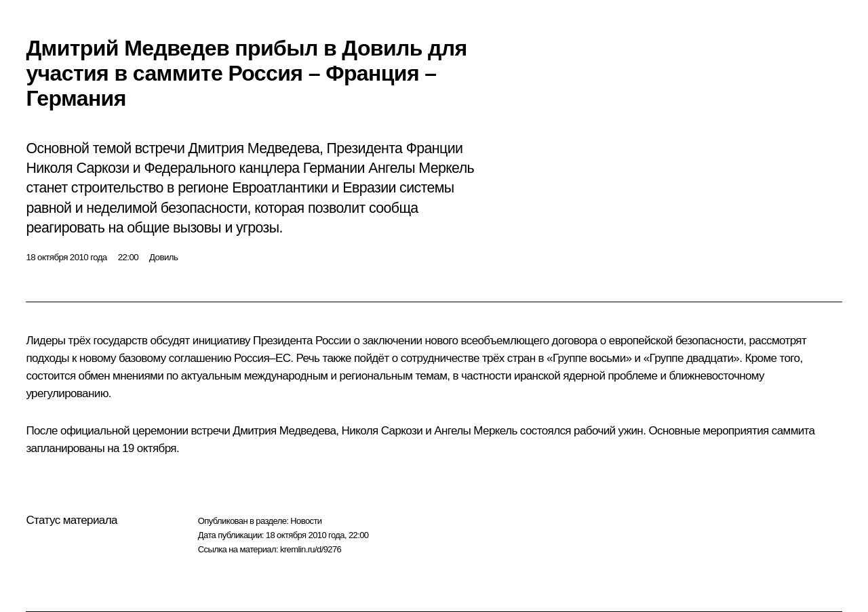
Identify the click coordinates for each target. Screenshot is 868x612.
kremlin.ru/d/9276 (311, 549)
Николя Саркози (382, 431)
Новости (306, 521)
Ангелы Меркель (475, 431)
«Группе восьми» (589, 358)
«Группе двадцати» (692, 358)
